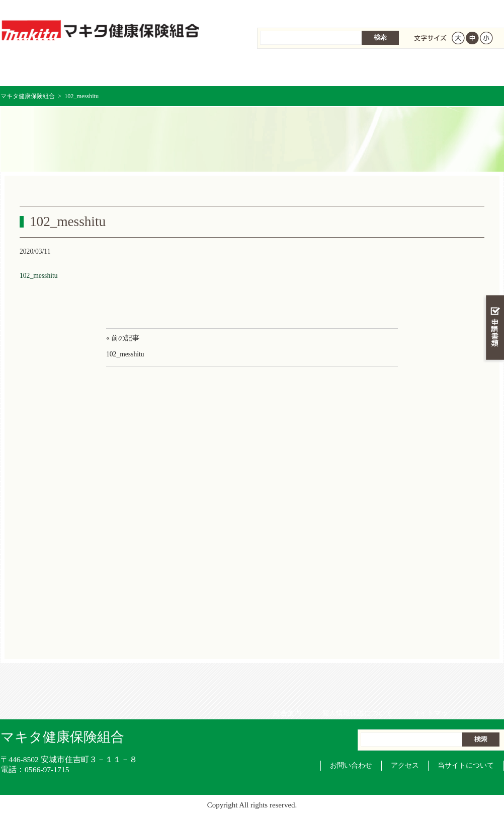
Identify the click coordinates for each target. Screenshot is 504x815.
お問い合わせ (351, 765)
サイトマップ (431, 10)
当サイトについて (466, 765)
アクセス (405, 765)
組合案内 (284, 10)
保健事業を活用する (294, 70)
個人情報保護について (354, 10)
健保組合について (461, 70)
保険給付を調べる (211, 70)
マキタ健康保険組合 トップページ (43, 70)
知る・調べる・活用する (494, 235)
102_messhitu (39, 276)
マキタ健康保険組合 (28, 96)
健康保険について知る (127, 70)
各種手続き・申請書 (378, 70)
